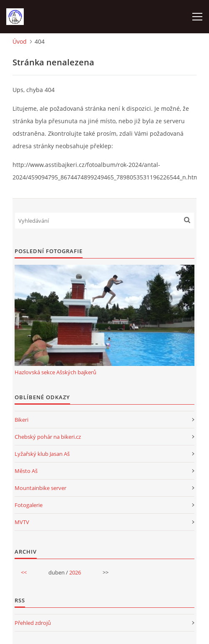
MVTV (22, 522)
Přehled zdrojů (33, 623)
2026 (75, 572)
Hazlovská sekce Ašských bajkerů (55, 372)
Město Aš (26, 471)
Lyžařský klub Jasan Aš (42, 454)
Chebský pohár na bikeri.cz (48, 437)
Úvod (20, 41)
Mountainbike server (40, 488)
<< (24, 572)
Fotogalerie (29, 505)
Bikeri (21, 420)
